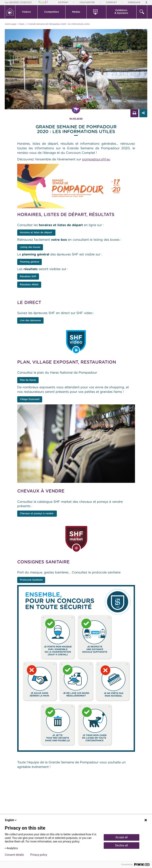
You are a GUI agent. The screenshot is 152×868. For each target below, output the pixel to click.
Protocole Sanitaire (31, 580)
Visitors (26, 12)
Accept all (122, 837)
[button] (27, 12)
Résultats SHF (28, 276)
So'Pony (63, 2)
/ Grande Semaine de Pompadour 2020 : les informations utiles (58, 24)
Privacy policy (39, 855)
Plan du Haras (28, 380)
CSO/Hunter (87, 2)
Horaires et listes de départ (36, 232)
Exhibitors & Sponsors (121, 12)
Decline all (122, 845)
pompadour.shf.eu (96, 159)
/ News (21, 24)
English (11, 820)
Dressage (134, 2)
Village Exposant (30, 399)
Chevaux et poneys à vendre (37, 514)
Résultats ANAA (29, 285)
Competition (51, 12)
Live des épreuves (30, 320)
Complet (111, 2)
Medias (76, 12)
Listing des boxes (30, 247)
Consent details (14, 855)
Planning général (29, 262)
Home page (11, 24)
